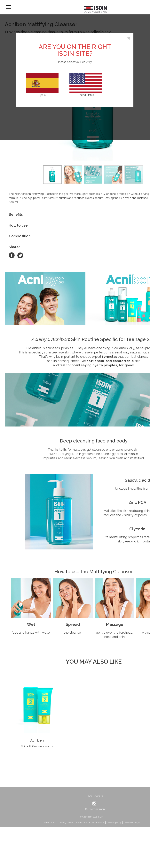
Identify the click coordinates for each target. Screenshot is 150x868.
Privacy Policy (66, 823)
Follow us (95, 796)
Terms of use (50, 823)
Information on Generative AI (90, 823)
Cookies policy (114, 823)
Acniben (37, 740)
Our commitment (95, 809)
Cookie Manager (132, 823)
